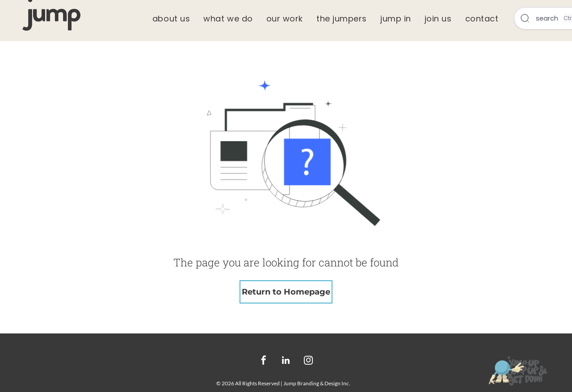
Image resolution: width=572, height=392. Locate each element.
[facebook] (264, 361)
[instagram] (308, 361)
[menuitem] (171, 19)
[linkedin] (286, 361)
